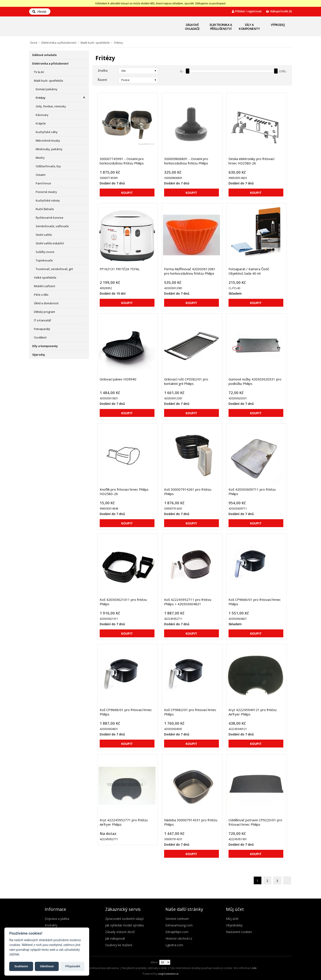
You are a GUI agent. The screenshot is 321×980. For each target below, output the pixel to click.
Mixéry (40, 158)
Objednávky (234, 925)
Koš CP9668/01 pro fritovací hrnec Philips (126, 712)
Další (287, 880)
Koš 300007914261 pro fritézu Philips (188, 492)
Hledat (39, 12)
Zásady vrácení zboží (120, 932)
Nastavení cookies (239, 932)
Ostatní (41, 175)
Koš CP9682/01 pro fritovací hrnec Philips (190, 712)
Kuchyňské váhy (47, 132)
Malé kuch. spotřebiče (95, 43)
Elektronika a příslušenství (221, 27)
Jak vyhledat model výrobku (125, 925)
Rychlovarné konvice (50, 218)
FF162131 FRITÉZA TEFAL (120, 269)
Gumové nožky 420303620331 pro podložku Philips (255, 381)
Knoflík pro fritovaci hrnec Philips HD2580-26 (124, 492)
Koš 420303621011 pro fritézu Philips (123, 602)
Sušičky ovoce (45, 252)
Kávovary (42, 115)
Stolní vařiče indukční (50, 243)
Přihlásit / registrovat (247, 11)
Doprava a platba (57, 919)
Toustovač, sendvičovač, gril (54, 269)
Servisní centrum (177, 919)
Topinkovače (44, 260)
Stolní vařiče (44, 235)
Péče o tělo (41, 295)
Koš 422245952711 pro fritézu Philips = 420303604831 (188, 602)
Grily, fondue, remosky (51, 106)
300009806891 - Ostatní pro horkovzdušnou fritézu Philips (186, 161)
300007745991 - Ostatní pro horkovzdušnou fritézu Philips (122, 161)
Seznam (284, 80)
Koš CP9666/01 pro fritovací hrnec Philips (255, 602)
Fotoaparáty (42, 329)
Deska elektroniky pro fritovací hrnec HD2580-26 (251, 161)
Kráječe (41, 123)
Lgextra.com (174, 945)
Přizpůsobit (73, 966)
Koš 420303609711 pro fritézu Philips (252, 492)
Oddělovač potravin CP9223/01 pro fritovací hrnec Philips (255, 822)
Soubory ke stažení (119, 945)
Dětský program (44, 312)
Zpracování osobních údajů (124, 919)
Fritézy (41, 98)
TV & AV (39, 72)
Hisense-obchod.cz (179, 938)
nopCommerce (168, 974)
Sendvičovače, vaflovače (52, 226)
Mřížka (276, 80)
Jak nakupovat (115, 938)
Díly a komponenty (249, 27)
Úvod (34, 43)
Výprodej (278, 25)
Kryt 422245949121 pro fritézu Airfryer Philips (253, 712)
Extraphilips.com (177, 932)
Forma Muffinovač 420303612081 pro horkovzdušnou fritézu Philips (190, 271)
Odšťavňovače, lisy (48, 166)
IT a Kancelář (43, 320)
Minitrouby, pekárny (49, 149)
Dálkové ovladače (192, 27)
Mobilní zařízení (44, 286)
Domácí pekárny (47, 89)
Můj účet (232, 919)
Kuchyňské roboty (48, 200)
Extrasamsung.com (179, 925)
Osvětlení (40, 337)
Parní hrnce (43, 183)
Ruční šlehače (45, 209)
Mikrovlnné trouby (48, 141)
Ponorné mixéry (46, 192)
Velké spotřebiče (45, 277)
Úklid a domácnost (46, 303)
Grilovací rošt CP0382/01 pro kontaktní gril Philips (186, 381)
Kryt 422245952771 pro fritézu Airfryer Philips (124, 822)
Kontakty (51, 925)
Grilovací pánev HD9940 (118, 379)
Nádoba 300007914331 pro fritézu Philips (191, 822)
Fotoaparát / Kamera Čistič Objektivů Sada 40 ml (249, 271)
